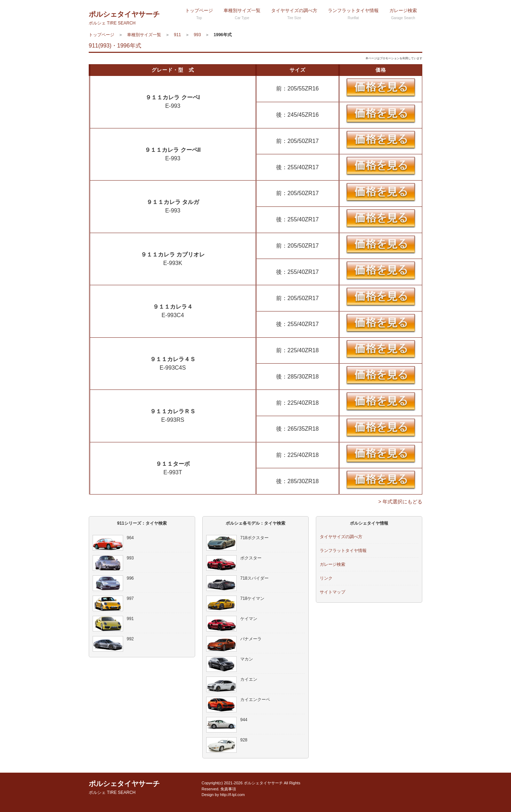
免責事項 (228, 789)
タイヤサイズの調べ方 (294, 14)
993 (197, 35)
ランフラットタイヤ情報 (353, 14)
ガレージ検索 (403, 14)
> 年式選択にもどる (400, 502)
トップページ (199, 14)
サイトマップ (333, 592)
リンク (326, 578)
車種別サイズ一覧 (242, 14)
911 (177, 35)
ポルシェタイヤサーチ (124, 18)
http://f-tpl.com (232, 795)
